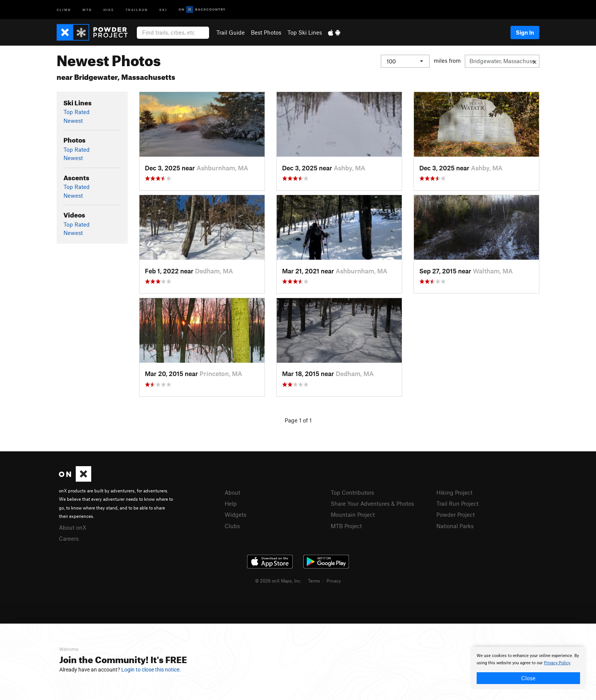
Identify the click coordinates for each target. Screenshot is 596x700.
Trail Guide (231, 32)
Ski (163, 9)
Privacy (334, 581)
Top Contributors (352, 492)
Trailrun (137, 9)
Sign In (525, 32)
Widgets (235, 514)
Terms (314, 581)
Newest (73, 121)
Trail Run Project (457, 503)
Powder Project (456, 514)
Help (231, 503)
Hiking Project (454, 492)
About (232, 492)
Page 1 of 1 (298, 420)
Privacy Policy (557, 663)
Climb (64, 9)
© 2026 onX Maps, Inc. (278, 581)
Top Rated (77, 112)
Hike (109, 9)
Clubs (232, 526)
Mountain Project (353, 514)
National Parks (455, 526)
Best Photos (266, 32)
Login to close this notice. (151, 670)
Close (528, 678)
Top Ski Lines (305, 32)
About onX (73, 527)
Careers (69, 538)
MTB (87, 9)
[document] (528, 668)
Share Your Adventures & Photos (372, 503)
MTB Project (346, 526)
